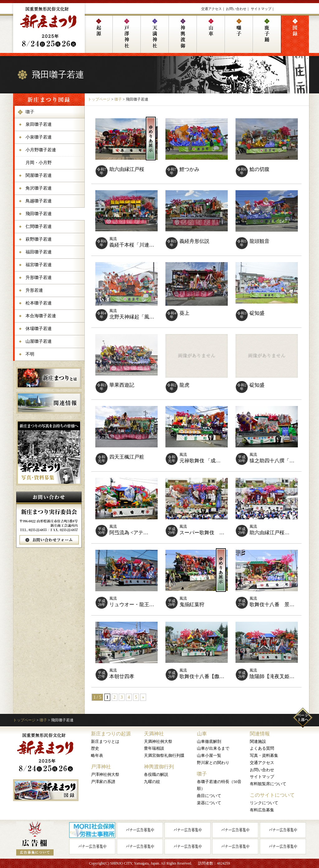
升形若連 (34, 290)
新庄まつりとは (105, 741)
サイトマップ (261, 9)
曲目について (209, 796)
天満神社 (154, 734)
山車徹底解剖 (209, 741)
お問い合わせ (236, 9)
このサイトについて (272, 795)
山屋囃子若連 (39, 341)
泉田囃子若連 (39, 124)
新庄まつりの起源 (111, 734)
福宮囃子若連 (39, 265)
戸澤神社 (101, 767)
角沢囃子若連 (39, 188)
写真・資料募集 (264, 755)
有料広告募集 (262, 810)
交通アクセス (212, 9)
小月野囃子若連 (41, 150)
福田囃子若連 (39, 252)
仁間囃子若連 (39, 226)
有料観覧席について (268, 784)
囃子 (118, 99)
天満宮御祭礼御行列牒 (164, 755)
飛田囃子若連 (39, 214)
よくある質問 (262, 748)
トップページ (99, 99)
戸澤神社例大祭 (105, 774)
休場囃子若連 (39, 329)
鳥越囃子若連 (39, 201)
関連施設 (258, 741)
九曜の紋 (152, 782)
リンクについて (264, 803)
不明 (30, 354)
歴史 (95, 748)
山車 (202, 734)
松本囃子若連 (39, 303)
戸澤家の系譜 (103, 782)
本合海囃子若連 (41, 316)
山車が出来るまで (213, 748)
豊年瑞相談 (154, 748)
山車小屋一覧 (209, 755)
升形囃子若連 (39, 278)
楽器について (209, 803)
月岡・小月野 (39, 163)
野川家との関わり (213, 763)
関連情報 (260, 734)
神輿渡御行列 (159, 767)
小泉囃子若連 (39, 137)
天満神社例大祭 (158, 741)
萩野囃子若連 (39, 239)
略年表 (97, 755)
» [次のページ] (143, 697)
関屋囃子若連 (39, 175)
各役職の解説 (156, 774)
